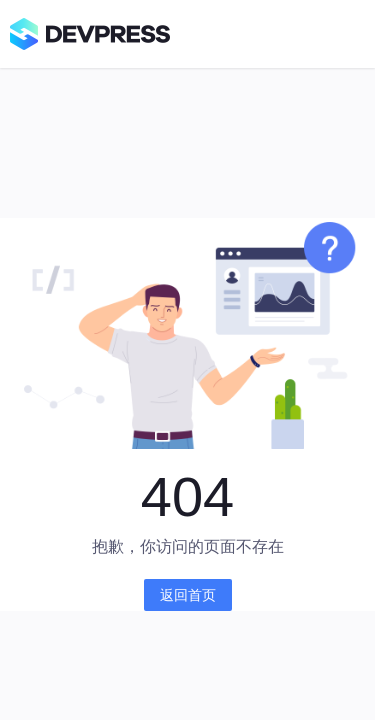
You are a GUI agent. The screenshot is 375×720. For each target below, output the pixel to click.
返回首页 (188, 595)
